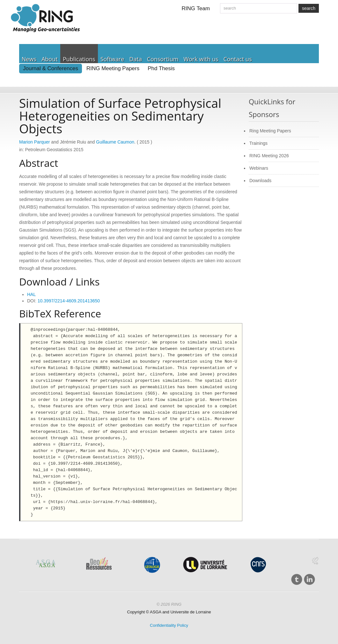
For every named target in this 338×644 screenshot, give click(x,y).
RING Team (196, 8)
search (309, 8)
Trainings (258, 143)
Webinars (259, 168)
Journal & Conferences (51, 68)
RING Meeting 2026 (269, 156)
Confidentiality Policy (169, 625)
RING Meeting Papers (113, 68)
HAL (31, 294)
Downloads (260, 181)
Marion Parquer (35, 142)
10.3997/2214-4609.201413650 (69, 301)
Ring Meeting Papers (270, 131)
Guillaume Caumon (115, 142)
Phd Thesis (161, 68)
